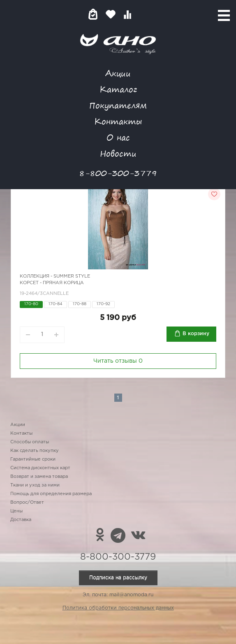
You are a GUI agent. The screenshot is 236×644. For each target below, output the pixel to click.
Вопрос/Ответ (27, 503)
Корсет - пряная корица (52, 283)
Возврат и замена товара (39, 477)
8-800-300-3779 (118, 173)
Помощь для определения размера (51, 494)
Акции (118, 73)
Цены (16, 511)
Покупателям (118, 105)
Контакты (118, 121)
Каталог (118, 89)
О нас (118, 137)
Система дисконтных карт (40, 468)
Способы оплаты (30, 442)
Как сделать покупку (35, 451)
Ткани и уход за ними (35, 485)
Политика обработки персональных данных (118, 608)
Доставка (21, 520)
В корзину (196, 334)
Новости (118, 153)
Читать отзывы (118, 361)
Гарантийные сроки (33, 459)
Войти (144, 14)
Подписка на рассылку (118, 578)
